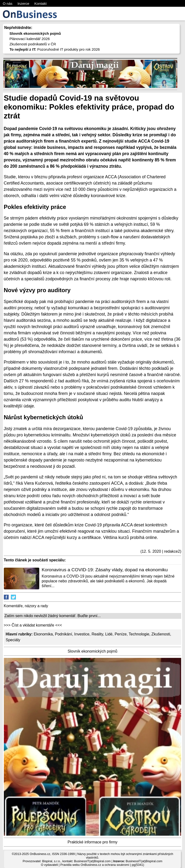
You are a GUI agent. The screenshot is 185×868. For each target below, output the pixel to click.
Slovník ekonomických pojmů (92, 651)
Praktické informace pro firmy (92, 842)
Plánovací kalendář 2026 (30, 39)
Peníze (121, 634)
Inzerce (23, 3)
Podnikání (63, 634)
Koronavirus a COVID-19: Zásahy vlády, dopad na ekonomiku (105, 570)
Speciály (13, 640)
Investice (82, 634)
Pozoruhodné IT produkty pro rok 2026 (55, 49)
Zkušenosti (161, 634)
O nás (8, 3)
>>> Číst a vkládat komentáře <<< (33, 625)
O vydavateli (49, 865)
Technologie (139, 634)
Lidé (109, 634)
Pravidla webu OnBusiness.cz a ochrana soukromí (95, 865)
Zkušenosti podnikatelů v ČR (33, 44)
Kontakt (40, 3)
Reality (97, 634)
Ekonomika (43, 634)
